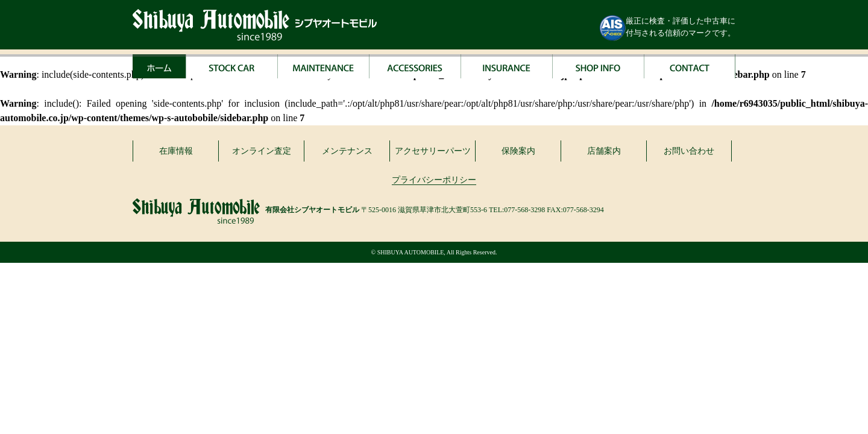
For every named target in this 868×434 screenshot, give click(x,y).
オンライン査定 (262, 151)
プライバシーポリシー (434, 180)
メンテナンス (347, 151)
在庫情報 (176, 151)
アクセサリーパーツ (433, 151)
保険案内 (518, 151)
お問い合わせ (689, 151)
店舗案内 (604, 151)
